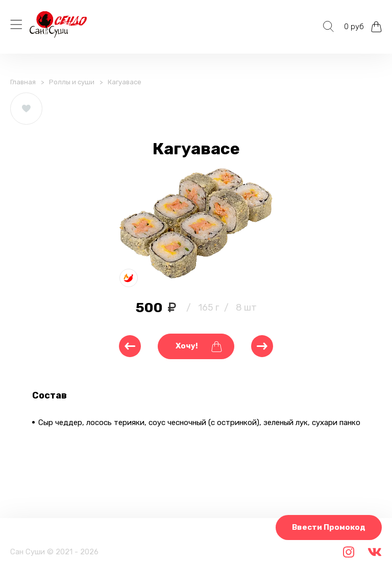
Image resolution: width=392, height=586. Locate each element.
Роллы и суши (72, 82)
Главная (23, 82)
